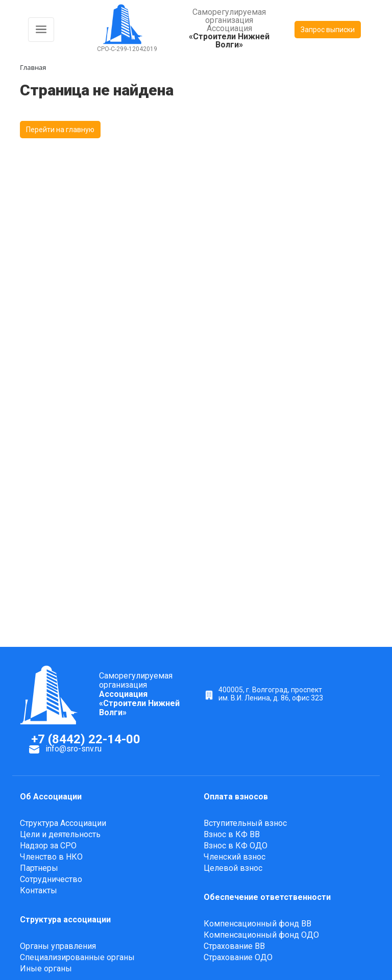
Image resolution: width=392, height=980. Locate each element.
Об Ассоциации (51, 797)
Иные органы (46, 969)
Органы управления (58, 946)
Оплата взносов (236, 797)
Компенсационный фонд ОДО (261, 935)
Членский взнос (235, 857)
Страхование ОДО (238, 957)
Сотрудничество (51, 879)
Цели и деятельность (60, 834)
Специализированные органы (77, 957)
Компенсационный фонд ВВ (258, 924)
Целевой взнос (233, 868)
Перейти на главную (60, 130)
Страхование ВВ (234, 946)
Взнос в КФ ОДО (236, 846)
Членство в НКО (51, 857)
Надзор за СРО (48, 846)
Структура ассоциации (65, 920)
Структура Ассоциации (63, 823)
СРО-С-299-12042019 (127, 49)
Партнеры (39, 868)
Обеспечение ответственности (267, 897)
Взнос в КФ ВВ (232, 834)
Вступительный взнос (245, 823)
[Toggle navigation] (41, 30)
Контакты (39, 890)
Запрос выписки (328, 30)
